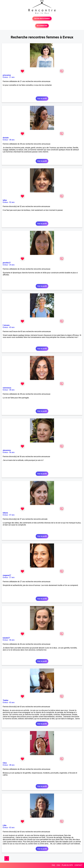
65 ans (12, 327)
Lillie (5, 825)
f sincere (6, 325)
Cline (5, 763)
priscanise (7, 75)
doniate (6, 138)
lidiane (5, 513)
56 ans (12, 452)
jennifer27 (7, 263)
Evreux (5, 77)
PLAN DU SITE (67, 865)
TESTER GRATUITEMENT (42, 19)
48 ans (12, 765)
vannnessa (7, 388)
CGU (58, 865)
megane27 (7, 575)
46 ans (12, 640)
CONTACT (78, 865)
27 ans (12, 577)
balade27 (6, 638)
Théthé (5, 700)
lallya (5, 200)
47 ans (12, 515)
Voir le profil (42, 99)
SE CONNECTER (42, 26)
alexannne (7, 450)
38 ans (12, 140)
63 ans (12, 702)
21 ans (12, 77)
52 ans (12, 202)
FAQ (53, 865)
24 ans (12, 265)
